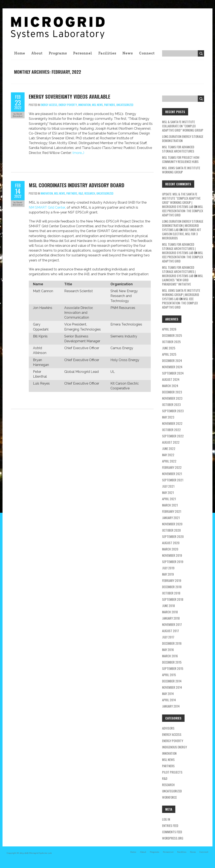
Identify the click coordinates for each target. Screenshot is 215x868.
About (37, 53)
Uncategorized (125, 105)
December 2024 (172, 360)
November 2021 (172, 474)
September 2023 (173, 411)
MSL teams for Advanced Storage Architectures (178, 149)
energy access (49, 105)
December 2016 (172, 643)
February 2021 (172, 511)
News (128, 53)
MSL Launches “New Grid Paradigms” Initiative (183, 280)
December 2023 (172, 392)
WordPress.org (173, 838)
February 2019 (172, 580)
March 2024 (170, 386)
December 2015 (172, 662)
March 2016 (170, 656)
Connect (147, 53)
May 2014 (168, 694)
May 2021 (168, 492)
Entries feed (170, 825)
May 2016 (168, 650)
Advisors (168, 728)
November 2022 (172, 423)
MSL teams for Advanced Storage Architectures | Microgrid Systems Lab (179, 248)
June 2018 (168, 606)
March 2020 (170, 549)
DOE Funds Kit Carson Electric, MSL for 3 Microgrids (182, 234)
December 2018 (172, 587)
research (90, 193)
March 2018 (170, 612)
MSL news (97, 105)
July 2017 (168, 637)
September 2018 (173, 599)
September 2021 (173, 480)
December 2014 (172, 681)
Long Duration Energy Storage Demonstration (183, 138)
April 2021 (169, 499)
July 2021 (168, 486)
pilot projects (172, 772)
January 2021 (171, 518)
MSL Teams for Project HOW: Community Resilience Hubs (181, 159)
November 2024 (172, 367)
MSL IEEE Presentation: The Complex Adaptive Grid (183, 211)
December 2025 (172, 335)
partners (110, 105)
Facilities (107, 53)
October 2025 (171, 342)
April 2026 (169, 329)
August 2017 (170, 631)
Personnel (83, 53)
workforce (169, 797)
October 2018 (171, 593)
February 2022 (172, 467)
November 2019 (172, 555)
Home (20, 53)
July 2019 (168, 568)
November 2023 (172, 398)
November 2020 (172, 524)
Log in (166, 819)
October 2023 (171, 404)
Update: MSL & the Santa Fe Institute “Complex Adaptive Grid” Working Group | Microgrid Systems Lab (181, 200)
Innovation (85, 105)
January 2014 (171, 706)
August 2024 (171, 379)
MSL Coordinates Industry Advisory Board (77, 185)
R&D (81, 193)
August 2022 (171, 442)
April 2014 (169, 700)
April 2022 (169, 461)
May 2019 (168, 574)
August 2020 (171, 543)
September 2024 (173, 373)
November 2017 (172, 624)
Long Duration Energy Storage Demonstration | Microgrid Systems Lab (183, 225)
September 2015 (173, 668)
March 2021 (170, 505)
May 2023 (168, 417)
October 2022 (171, 430)
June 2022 (169, 448)
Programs (58, 53)
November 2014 (172, 687)
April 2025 (169, 354)
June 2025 (169, 348)
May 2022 (168, 455)
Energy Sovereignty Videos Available (69, 96)
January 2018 (171, 618)
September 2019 (173, 562)
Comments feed (172, 832)
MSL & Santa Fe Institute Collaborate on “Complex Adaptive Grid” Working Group (183, 126)
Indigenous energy (174, 747)
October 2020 (171, 530)
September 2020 (173, 536)
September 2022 (173, 436)
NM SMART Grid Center (47, 207)
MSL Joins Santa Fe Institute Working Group (181, 170)
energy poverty (68, 105)
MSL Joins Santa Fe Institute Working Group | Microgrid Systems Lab (181, 294)
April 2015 (169, 675)
